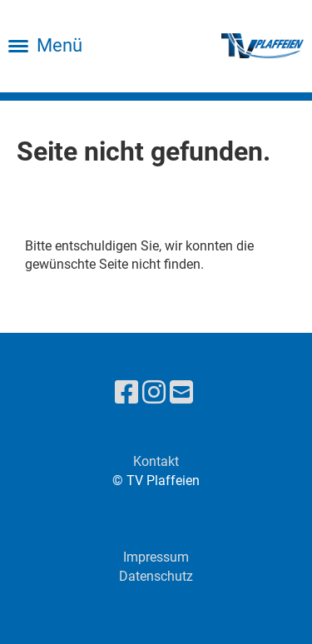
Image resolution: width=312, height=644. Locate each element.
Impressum (156, 557)
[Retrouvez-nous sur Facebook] (126, 393)
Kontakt (156, 461)
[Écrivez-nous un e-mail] (181, 393)
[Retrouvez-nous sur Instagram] (154, 393)
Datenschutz (156, 576)
